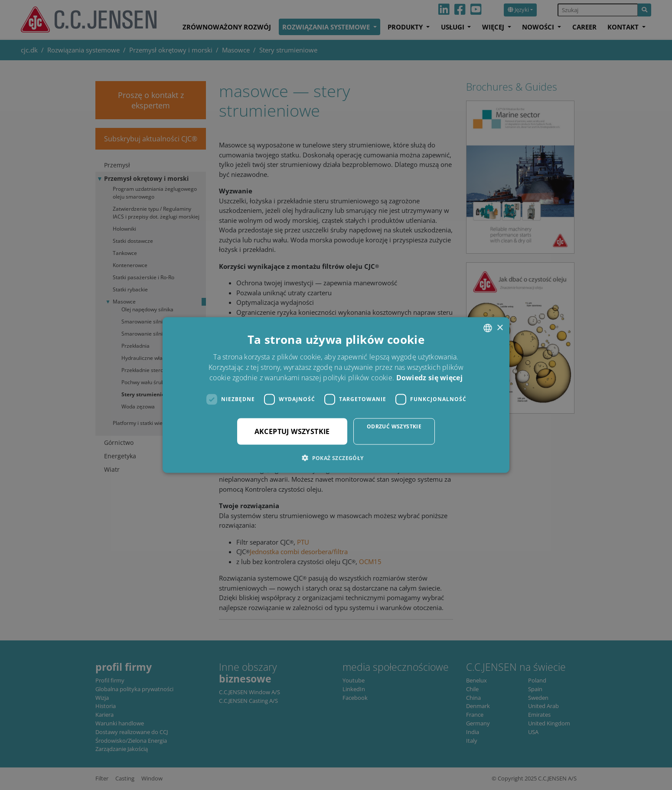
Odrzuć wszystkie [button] (394, 426)
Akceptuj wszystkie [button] (292, 431)
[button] (336, 457)
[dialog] (336, 395)
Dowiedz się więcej (429, 377)
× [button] (500, 328)
